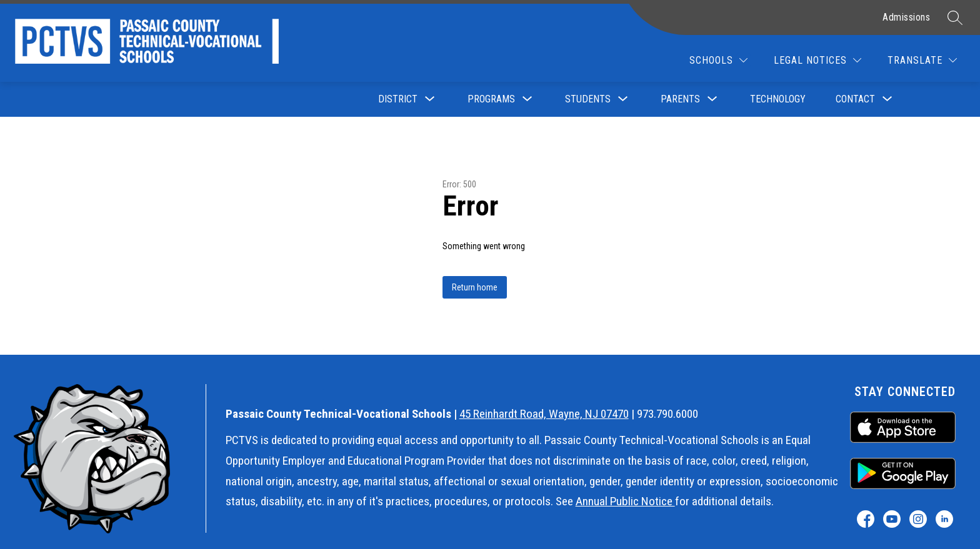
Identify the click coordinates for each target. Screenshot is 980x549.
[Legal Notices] (817, 60)
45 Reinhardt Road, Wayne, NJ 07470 (544, 414)
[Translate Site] (922, 60)
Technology (778, 99)
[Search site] (955, 17)
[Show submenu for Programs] (491, 99)
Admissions (906, 17)
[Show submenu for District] (398, 99)
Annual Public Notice (625, 501)
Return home (475, 287)
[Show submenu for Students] (588, 99)
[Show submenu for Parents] (680, 99)
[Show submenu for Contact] (855, 99)
